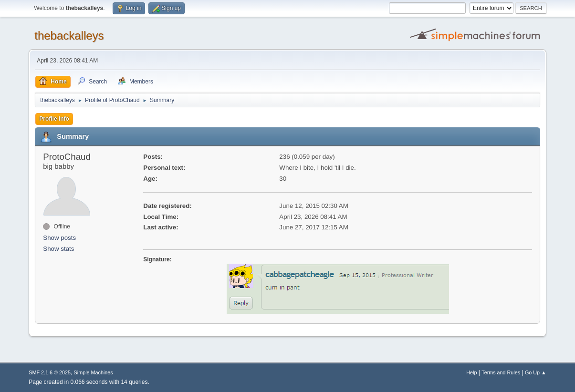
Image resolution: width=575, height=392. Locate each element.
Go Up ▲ (536, 372)
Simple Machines (94, 372)
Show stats (58, 249)
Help (471, 372)
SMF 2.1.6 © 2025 (50, 372)
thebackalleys (69, 36)
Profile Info (54, 119)
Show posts (59, 238)
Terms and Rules (501, 372)
